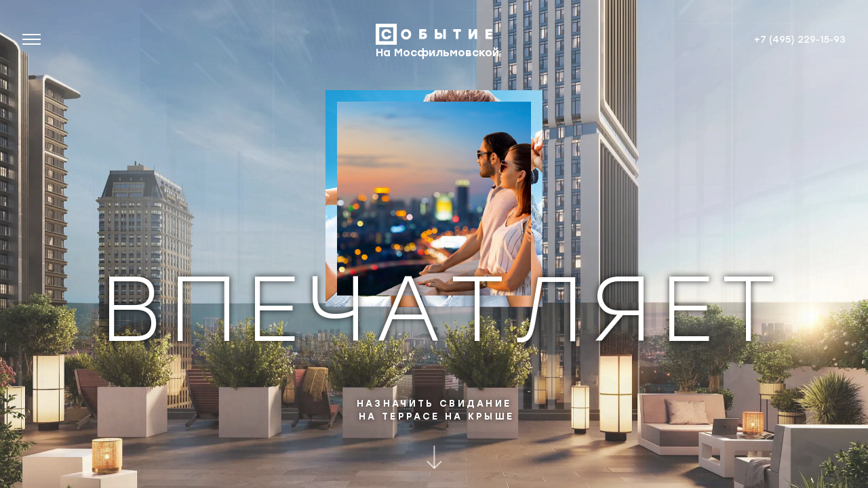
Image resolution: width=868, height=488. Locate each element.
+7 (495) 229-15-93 (800, 39)
